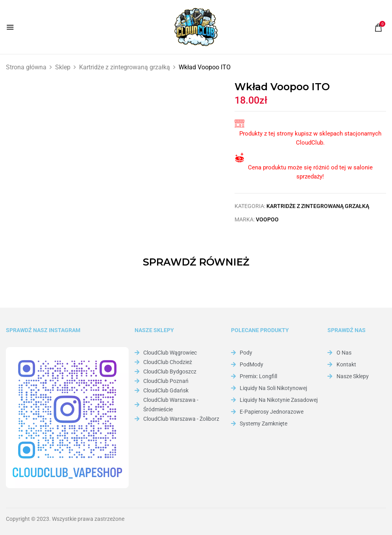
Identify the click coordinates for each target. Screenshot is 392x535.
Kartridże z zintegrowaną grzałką (125, 67)
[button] (378, 28)
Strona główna (26, 67)
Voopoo (267, 219)
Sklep (63, 67)
